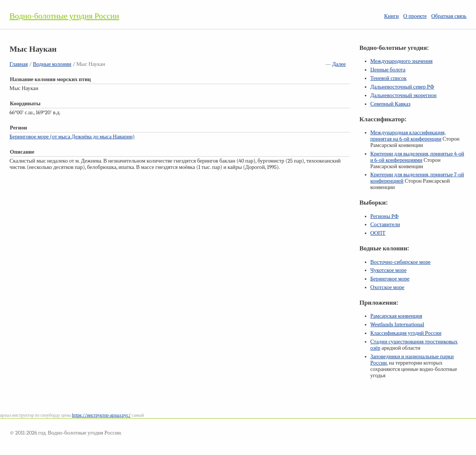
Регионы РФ (385, 216)
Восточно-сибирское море (401, 262)
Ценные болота (388, 70)
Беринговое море (390, 279)
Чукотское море (389, 270)
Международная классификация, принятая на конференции (408, 136)
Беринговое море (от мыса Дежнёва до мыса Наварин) (72, 137)
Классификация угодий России (406, 333)
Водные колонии (52, 64)
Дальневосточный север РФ (402, 87)
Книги (391, 16)
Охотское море (387, 287)
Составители (385, 225)
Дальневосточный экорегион (403, 95)
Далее (339, 64)
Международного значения (402, 61)
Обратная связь (449, 16)
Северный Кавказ (390, 104)
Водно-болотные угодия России (65, 16)
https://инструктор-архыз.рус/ (101, 415)
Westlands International (397, 325)
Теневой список (389, 78)
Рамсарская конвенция (396, 316)
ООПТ (378, 233)
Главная (19, 64)
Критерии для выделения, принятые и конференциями (417, 157)
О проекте (415, 16)
